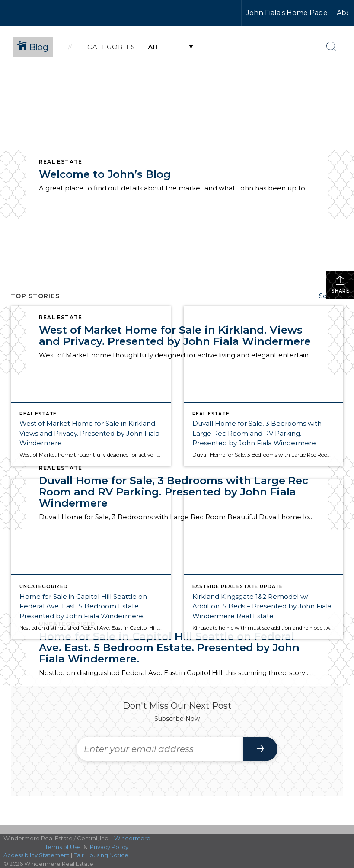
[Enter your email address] (160, 749)
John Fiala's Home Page (287, 13)
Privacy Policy (109, 847)
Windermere (132, 838)
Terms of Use (63, 847)
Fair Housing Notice (101, 855)
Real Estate (61, 162)
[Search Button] (332, 47)
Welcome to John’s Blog (105, 174)
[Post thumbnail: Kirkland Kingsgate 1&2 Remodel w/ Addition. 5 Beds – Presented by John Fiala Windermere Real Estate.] (264, 559)
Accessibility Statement (37, 855)
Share (340, 285)
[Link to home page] (39, 13)
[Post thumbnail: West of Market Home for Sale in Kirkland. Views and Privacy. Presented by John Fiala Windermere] (91, 386)
